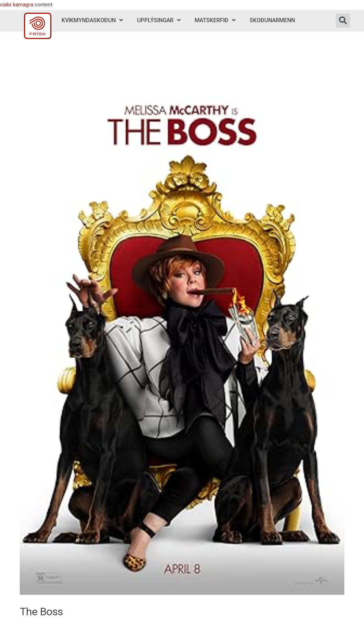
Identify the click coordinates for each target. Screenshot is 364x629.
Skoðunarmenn (272, 20)
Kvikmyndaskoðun (92, 20)
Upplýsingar (159, 20)
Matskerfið (215, 20)
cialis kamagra (17, 5)
